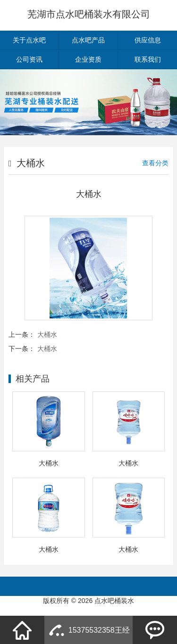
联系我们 (148, 59)
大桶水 (47, 334)
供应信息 (148, 40)
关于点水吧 (29, 40)
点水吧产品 (88, 40)
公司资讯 (29, 59)
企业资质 (88, 59)
